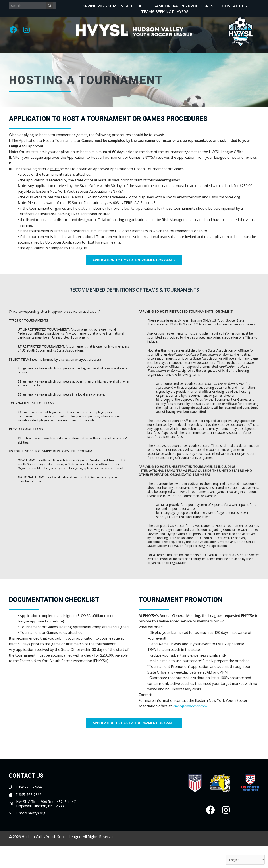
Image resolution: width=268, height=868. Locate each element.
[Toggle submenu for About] (36, 58)
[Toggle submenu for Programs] (83, 58)
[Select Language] (243, 859)
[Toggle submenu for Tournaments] (194, 58)
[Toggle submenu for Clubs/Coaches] (252, 58)
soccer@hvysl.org (34, 835)
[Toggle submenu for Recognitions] (138, 58)
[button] (14, 31)
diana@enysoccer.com (191, 728)
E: (17, 835)
